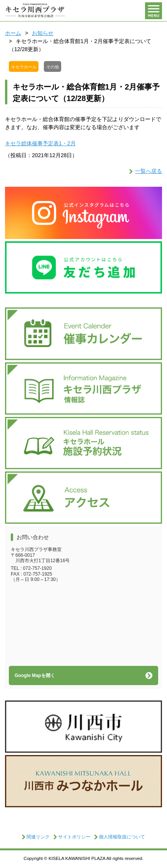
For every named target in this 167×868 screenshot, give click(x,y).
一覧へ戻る (149, 171)
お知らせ (43, 33)
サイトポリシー (74, 837)
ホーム (13, 33)
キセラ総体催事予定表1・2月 (40, 143)
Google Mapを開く (35, 675)
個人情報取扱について (122, 837)
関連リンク (38, 837)
